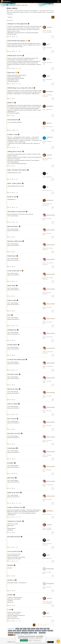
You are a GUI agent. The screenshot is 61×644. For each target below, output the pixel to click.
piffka (48, 613)
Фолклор (19, 631)
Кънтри (48, 337)
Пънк (29, 629)
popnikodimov (50, 91)
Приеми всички (24, 640)
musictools (49, 27)
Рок (48, 31)
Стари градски (50, 352)
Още (30, 640)
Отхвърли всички (37, 640)
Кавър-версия (42, 633)
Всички (17, 629)
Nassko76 (49, 123)
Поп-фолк (51, 263)
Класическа (49, 544)
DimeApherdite (50, 569)
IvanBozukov (50, 137)
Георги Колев (15, 642)
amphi (48, 540)
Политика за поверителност (36, 638)
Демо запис (45, 96)
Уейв (45, 629)
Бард (48, 141)
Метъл (48, 127)
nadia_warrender (51, 215)
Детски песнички (24, 633)
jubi (47, 173)
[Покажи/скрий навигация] (58, 2)
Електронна (49, 95)
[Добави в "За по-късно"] (53, 37)
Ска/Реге (33, 629)
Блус (48, 322)
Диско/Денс (11, 633)
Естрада (51, 248)
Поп (48, 219)
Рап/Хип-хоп (49, 440)
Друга (48, 48)
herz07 (48, 44)
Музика (19, 5)
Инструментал (49, 32)
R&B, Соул (44, 631)
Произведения (11, 5)
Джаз (41, 629)
